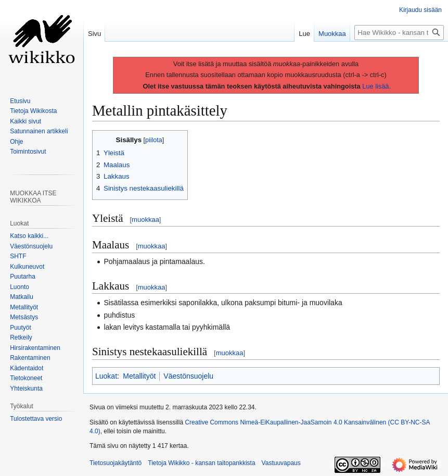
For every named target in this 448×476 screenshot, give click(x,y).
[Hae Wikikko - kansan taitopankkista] (399, 33)
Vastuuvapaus (281, 463)
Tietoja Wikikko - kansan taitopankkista (201, 463)
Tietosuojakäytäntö (116, 463)
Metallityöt (139, 376)
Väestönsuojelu (188, 376)
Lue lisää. (376, 86)
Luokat (106, 376)
